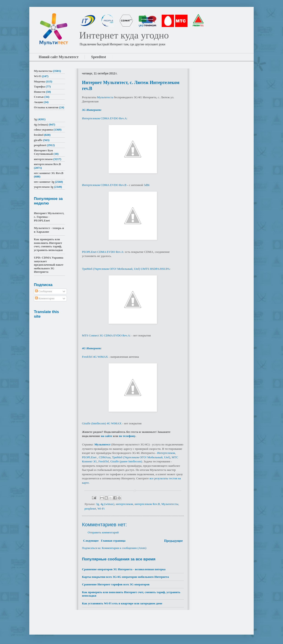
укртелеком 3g (44, 187)
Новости (39, 92)
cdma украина (43, 130)
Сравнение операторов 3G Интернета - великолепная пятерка (124, 569)
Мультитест (102, 444)
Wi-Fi (101, 509)
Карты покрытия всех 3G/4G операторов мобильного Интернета (125, 577)
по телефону (127, 436)
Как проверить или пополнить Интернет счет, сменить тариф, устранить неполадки (48, 245)
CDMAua (105, 457)
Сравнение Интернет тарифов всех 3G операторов (116, 584)
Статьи (39, 97)
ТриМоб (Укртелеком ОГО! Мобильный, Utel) (141, 457)
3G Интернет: (92, 110)
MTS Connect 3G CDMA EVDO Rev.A (106, 335)
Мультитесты (170, 504)
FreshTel (104, 461)
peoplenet (90, 509)
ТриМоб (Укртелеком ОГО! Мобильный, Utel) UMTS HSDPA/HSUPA (126, 269)
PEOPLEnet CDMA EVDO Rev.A (103, 252)
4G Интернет (91, 348)
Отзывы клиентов (46, 107)
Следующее (91, 541)
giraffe (38, 140)
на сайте (107, 436)
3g (97, 504)
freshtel (39, 135)
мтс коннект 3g (44, 182)
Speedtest (99, 57)
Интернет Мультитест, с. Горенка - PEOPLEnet (49, 217)
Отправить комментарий (103, 532)
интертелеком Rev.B (147, 504)
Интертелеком (166, 453)
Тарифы (39, 86)
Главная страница (113, 541)
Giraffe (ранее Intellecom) (126, 461)
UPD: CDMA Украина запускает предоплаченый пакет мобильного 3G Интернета (49, 265)
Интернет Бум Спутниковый (43, 152)
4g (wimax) (107, 504)
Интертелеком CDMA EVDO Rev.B (104, 185)
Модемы (40, 81)
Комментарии (45, 298)
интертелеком (125, 504)
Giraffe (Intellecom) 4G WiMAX (102, 423)
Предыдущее (173, 541)
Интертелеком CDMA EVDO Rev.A (104, 118)
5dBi (147, 185)
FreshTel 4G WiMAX (95, 357)
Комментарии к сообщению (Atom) (124, 548)
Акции (38, 102)
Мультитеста (105, 97)
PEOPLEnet (89, 457)
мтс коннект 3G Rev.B (49, 173)
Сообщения (44, 291)
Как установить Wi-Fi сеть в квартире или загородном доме (122, 603)
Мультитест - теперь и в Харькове (49, 230)
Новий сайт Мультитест (59, 57)
